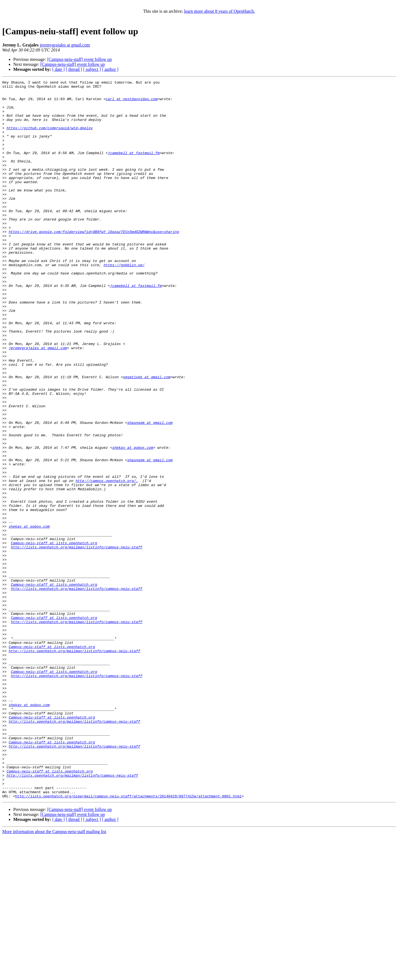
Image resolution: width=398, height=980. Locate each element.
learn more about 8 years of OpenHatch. (219, 11)
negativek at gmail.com (147, 437)
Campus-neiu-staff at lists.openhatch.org (54, 636)
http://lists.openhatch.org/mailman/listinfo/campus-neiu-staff (77, 641)
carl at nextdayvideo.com (131, 103)
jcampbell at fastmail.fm (134, 168)
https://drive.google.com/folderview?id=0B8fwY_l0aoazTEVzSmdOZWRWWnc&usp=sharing (94, 262)
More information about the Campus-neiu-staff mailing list (54, 975)
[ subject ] (92, 69)
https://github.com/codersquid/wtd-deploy (50, 138)
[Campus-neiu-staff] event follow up (80, 59)
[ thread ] (74, 69)
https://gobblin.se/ (124, 302)
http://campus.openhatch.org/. (107, 561)
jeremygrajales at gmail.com (65, 45)
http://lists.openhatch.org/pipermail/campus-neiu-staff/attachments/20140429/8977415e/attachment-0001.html (128, 940)
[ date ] (58, 69)
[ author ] (110, 69)
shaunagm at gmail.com (150, 491)
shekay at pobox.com (133, 521)
